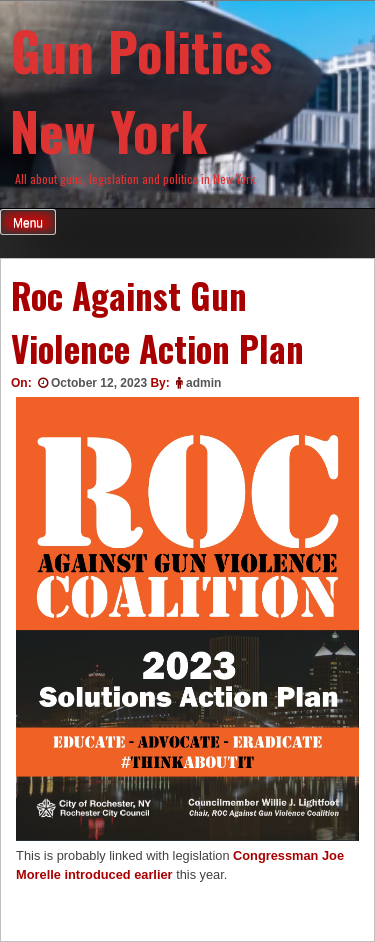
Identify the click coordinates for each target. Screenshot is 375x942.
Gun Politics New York (141, 90)
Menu (28, 223)
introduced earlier (118, 874)
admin (203, 383)
